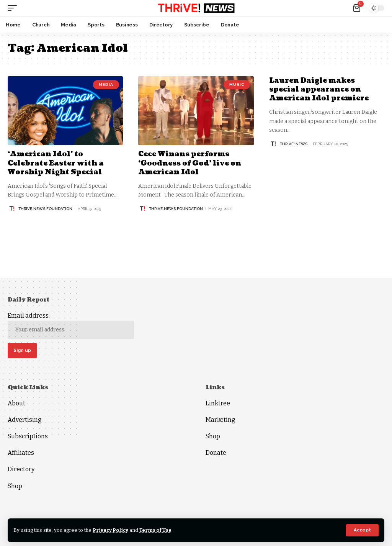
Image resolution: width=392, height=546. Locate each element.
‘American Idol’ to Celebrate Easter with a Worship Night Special (56, 163)
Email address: (71, 325)
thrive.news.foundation (45, 209)
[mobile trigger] (14, 8)
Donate (216, 453)
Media (106, 84)
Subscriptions (28, 437)
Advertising (25, 420)
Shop (15, 486)
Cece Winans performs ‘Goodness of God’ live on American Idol (190, 163)
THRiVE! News (294, 144)
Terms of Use (156, 530)
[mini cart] (357, 8)
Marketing (220, 420)
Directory (21, 470)
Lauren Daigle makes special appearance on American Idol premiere (319, 90)
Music (237, 84)
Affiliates (21, 453)
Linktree (218, 403)
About (16, 403)
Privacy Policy (111, 530)
